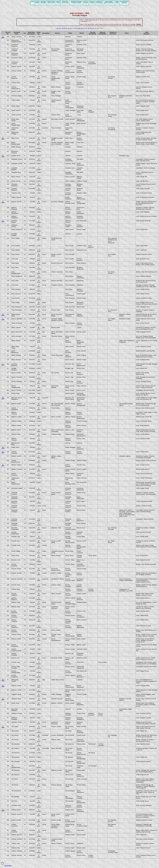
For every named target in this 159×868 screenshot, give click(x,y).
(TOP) (3, 38)
